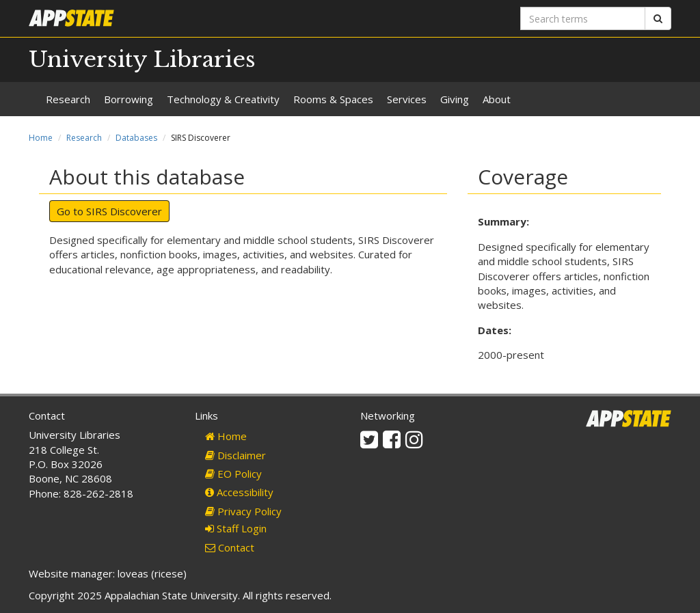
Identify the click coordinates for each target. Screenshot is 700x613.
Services (407, 99)
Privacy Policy (243, 511)
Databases (136, 138)
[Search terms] (583, 18)
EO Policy (233, 474)
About (497, 99)
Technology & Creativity (223, 99)
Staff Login (236, 528)
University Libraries (142, 59)
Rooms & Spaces (333, 99)
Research (68, 99)
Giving (455, 99)
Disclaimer (235, 455)
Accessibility (239, 492)
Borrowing (129, 99)
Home (41, 138)
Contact (230, 547)
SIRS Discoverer (124, 211)
